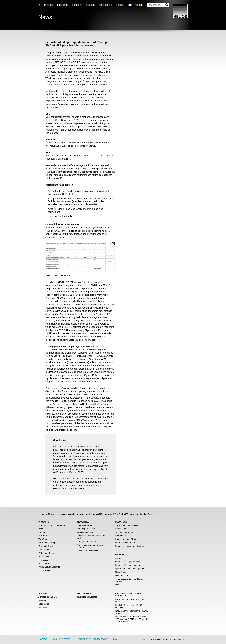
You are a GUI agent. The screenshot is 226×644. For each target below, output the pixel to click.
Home (42, 514)
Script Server (44, 563)
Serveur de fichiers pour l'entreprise (131, 546)
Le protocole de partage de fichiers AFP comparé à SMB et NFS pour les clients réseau (132, 619)
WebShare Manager (48, 543)
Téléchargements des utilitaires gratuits (129, 580)
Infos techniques (122, 575)
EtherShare (44, 532)
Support (90, 5)
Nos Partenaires (61, 639)
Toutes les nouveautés (87, 597)
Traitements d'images (125, 532)
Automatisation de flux (125, 543)
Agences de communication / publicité (90, 546)
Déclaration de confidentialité (92, 639)
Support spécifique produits (127, 562)
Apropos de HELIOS (48, 597)
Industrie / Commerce (86, 532)
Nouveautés (105, 5)
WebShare (43, 539)
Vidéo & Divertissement (87, 551)
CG (115, 639)
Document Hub (45, 570)
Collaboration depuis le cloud (128, 525)
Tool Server (44, 560)
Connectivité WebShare (126, 539)
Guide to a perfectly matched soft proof (130, 600)
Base (41, 529)
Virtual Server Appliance (49, 567)
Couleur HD (120, 529)
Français (138, 5)
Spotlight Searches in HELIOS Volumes (129, 606)
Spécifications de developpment (129, 569)
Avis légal (43, 607)
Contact (43, 639)
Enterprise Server (85, 525)
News (51, 514)
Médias (118, 585)
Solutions (77, 5)
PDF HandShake (46, 553)
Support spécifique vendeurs (128, 565)
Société (120, 5)
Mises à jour (121, 572)
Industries (63, 5)
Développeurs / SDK (86, 529)
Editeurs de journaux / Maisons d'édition (91, 537)
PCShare (43, 536)
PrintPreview (44, 556)
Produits (42, 600)
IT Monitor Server (46, 546)
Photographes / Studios (87, 541)
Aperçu (118, 558)
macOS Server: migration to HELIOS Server (132, 612)
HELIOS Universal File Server (52, 525)
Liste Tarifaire (44, 604)
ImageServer (44, 550)
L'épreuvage (121, 536)
